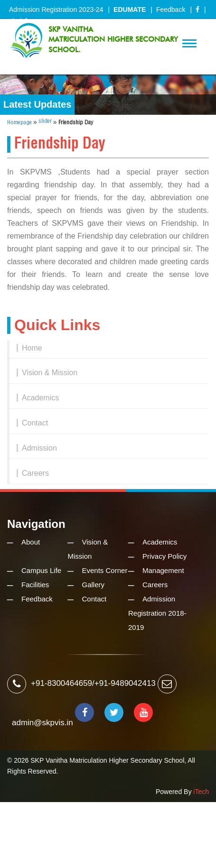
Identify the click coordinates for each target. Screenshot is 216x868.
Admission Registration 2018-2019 (157, 613)
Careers (35, 473)
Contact (35, 423)
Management (163, 570)
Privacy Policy (164, 556)
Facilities (35, 585)
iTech (201, 792)
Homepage (19, 123)
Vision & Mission (50, 373)
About (31, 542)
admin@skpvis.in (42, 723)
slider (45, 121)
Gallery (94, 585)
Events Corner (105, 570)
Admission (39, 448)
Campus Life (41, 570)
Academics (40, 398)
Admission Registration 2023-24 (56, 9)
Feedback (171, 9)
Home (32, 348)
